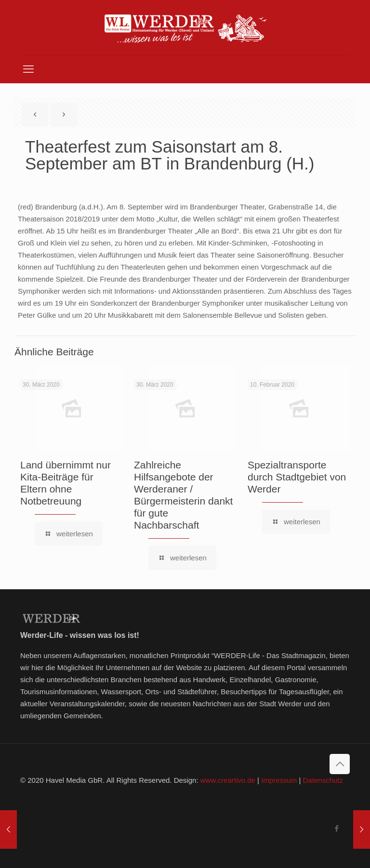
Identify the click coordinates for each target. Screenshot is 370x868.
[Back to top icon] (340, 764)
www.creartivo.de (228, 780)
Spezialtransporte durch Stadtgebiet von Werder (297, 477)
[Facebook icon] (337, 828)
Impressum (279, 780)
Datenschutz (323, 780)
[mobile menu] (28, 69)
